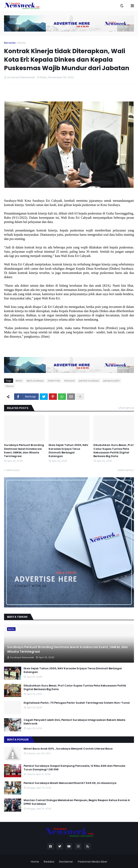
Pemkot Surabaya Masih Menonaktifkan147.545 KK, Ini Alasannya (70, 783)
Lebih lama (125, 470)
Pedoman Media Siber (93, 862)
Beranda (10, 43)
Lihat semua (126, 408)
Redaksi (49, 862)
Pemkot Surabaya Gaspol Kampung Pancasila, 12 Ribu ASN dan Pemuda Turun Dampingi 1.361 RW (74, 768)
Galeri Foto (54, 381)
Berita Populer (18, 740)
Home (35, 862)
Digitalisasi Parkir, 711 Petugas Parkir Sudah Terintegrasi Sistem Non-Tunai (77, 703)
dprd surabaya (35, 381)
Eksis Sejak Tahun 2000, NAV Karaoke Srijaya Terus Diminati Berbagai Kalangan (68, 451)
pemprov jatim (111, 381)
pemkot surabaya (89, 381)
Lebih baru (13, 470)
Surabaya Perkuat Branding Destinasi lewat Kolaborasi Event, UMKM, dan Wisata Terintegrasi (24, 451)
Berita (22, 43)
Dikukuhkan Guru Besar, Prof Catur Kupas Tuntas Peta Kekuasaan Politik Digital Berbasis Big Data (113, 451)
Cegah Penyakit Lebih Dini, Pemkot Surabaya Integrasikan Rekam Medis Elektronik (74, 722)
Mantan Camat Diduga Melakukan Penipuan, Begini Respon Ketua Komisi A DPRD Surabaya (77, 802)
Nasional (70, 381)
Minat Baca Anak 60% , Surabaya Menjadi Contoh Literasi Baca (68, 749)
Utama (10, 386)
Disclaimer (66, 862)
